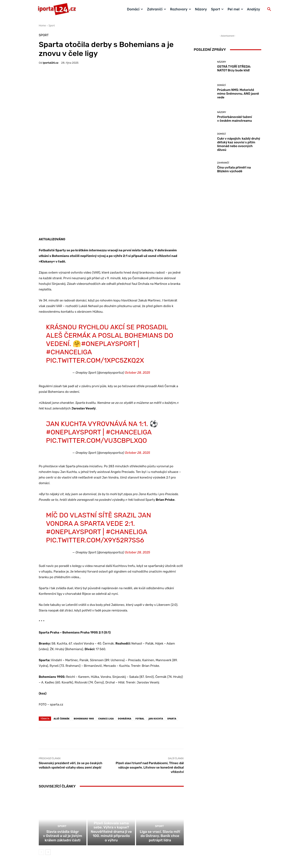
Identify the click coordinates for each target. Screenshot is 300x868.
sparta (172, 655)
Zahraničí (223, 163)
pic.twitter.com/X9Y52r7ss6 (95, 477)
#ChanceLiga (69, 289)
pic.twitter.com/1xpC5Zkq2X (95, 297)
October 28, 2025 (137, 309)
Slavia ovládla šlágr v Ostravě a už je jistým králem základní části (63, 778)
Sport (52, 25)
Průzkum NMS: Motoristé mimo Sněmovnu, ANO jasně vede (238, 94)
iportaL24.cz (51, 63)
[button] (269, 9)
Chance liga (106, 655)
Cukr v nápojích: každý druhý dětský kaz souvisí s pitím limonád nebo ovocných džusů (239, 144)
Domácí (221, 85)
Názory (222, 62)
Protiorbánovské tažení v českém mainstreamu (234, 119)
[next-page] (48, 794)
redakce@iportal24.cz (157, 836)
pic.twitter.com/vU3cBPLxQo (96, 377)
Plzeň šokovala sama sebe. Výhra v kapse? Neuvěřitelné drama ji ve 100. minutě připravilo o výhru (111, 776)
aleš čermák (61, 655)
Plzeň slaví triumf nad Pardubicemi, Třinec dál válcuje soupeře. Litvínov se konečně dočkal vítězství (150, 704)
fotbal (140, 655)
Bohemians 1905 (84, 655)
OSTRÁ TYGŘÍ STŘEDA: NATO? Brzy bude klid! (234, 68)
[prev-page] (41, 794)
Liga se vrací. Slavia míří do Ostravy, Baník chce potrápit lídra (160, 778)
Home (42, 25)
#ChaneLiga (126, 469)
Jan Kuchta (156, 655)
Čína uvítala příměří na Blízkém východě (234, 169)
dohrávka (125, 655)
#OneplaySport (109, 280)
